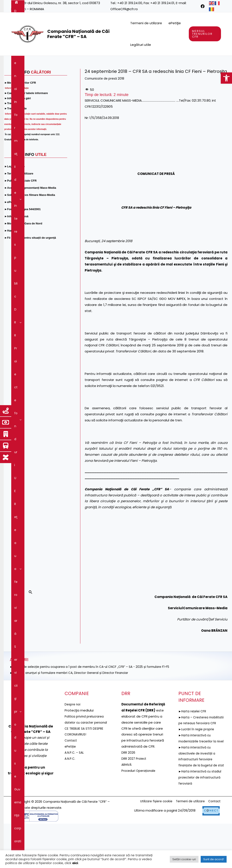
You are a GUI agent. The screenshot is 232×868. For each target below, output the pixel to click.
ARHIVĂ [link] (127, 791)
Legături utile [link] (141, 45)
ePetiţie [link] (175, 23)
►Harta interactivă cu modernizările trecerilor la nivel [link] (199, 773)
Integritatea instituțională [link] (114, 75)
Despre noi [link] (35, 62)
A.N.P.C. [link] (70, 791)
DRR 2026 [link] (129, 779)
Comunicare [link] (153, 75)
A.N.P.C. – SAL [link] (75, 785)
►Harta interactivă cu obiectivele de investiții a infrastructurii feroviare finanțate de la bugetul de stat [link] (200, 797)
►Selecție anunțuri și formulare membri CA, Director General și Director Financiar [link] (74, 699)
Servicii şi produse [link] (29, 75)
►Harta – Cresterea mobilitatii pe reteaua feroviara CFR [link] (196, 749)
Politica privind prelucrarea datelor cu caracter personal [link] (86, 749)
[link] (226, 78)
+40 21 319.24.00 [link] (130, 3)
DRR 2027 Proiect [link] (135, 785)
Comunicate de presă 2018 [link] (106, 105)
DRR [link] (106, 62)
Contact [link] (177, 75)
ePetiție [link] (71, 779)
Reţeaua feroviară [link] (171, 62)
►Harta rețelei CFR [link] (193, 737)
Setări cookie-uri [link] (184, 859)
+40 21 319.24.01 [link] (162, 3)
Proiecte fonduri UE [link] (133, 62)
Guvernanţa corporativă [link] (69, 75)
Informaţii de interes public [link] (73, 62)
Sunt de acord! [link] (214, 859)
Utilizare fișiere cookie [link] (150, 846)
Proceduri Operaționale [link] (140, 797)
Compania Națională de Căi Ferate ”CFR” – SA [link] (78, 34)
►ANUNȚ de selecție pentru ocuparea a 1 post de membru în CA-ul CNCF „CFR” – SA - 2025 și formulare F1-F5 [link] (97, 693)
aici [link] (75, 863)
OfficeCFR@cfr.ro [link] (124, 9)
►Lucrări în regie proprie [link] (198, 761)
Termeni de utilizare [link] (146, 23)
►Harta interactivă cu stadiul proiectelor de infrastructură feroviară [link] (197, 822)
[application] (43, 62)
